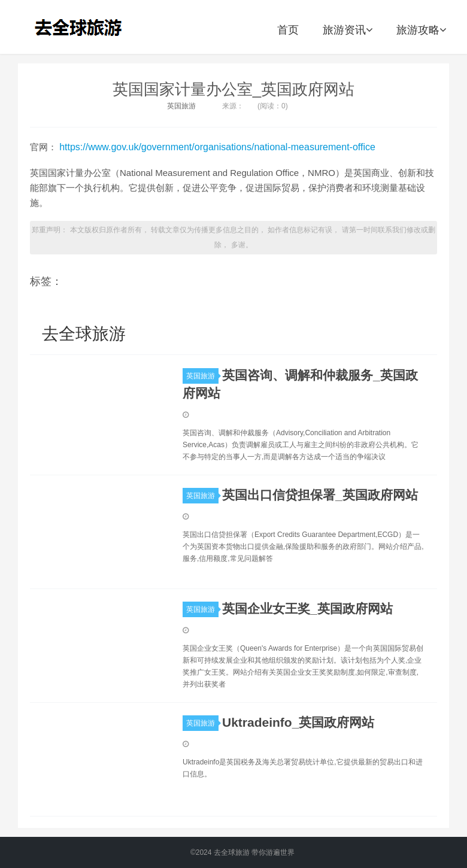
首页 (288, 30)
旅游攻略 (421, 30)
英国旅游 (181, 106)
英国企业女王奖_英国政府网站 (307, 608)
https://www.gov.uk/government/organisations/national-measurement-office (217, 147)
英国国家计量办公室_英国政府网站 (233, 89)
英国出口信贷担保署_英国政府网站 (320, 495)
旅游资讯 (348, 30)
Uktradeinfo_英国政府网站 (298, 722)
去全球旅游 (82, 27)
